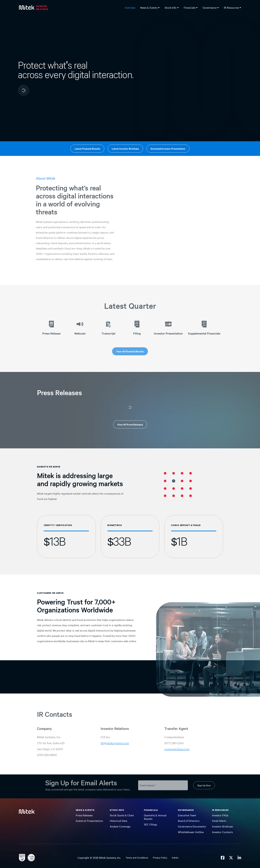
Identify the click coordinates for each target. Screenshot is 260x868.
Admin (175, 858)
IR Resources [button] (232, 7)
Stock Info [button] (171, 7)
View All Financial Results (130, 351)
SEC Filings (150, 824)
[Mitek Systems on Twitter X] (231, 858)
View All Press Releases (130, 424)
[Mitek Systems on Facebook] (223, 858)
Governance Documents (192, 826)
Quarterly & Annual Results (155, 817)
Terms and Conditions (137, 858)
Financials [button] (190, 7)
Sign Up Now (204, 783)
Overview (130, 7)
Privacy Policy (160, 858)
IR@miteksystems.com (115, 743)
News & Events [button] (149, 7)
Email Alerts (219, 821)
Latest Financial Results (87, 148)
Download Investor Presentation (168, 148)
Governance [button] (210, 7)
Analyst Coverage (120, 826)
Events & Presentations (89, 821)
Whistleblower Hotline (191, 832)
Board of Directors (189, 821)
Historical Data (118, 821)
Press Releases (84, 815)
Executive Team (187, 815)
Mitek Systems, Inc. (110, 858)
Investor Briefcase (222, 826)
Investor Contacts (222, 832)
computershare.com (177, 749)
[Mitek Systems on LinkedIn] (239, 858)
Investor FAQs (220, 815)
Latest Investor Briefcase (125, 148)
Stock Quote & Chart (122, 815)
